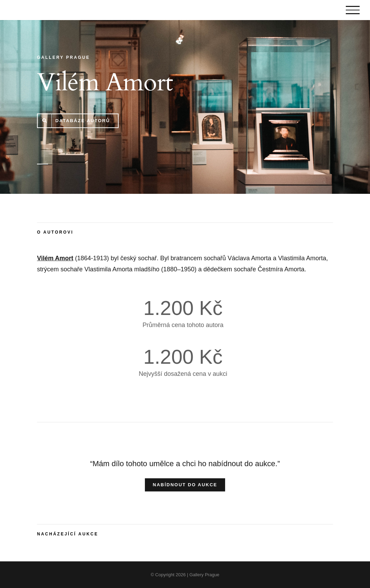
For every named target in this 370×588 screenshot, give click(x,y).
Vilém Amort (55, 258)
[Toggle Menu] (353, 10)
